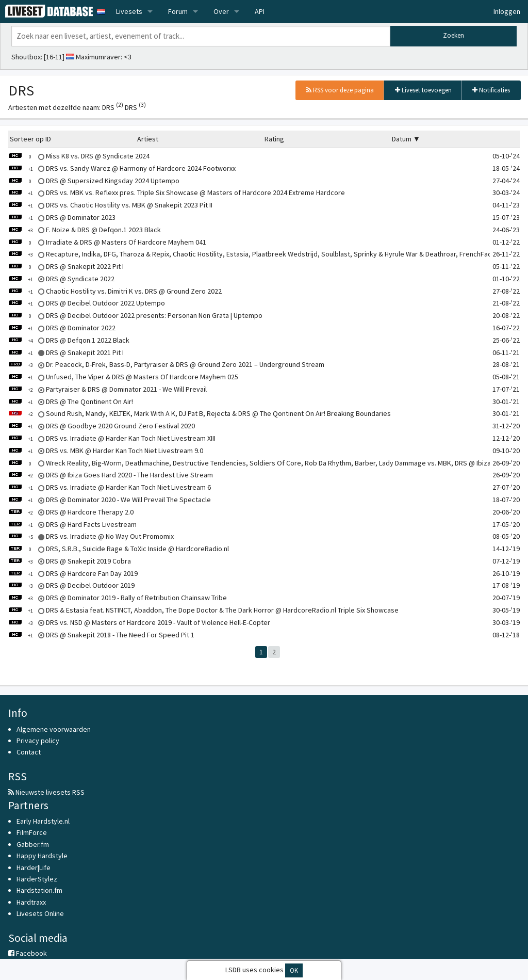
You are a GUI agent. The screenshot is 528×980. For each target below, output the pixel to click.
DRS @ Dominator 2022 (62, 328)
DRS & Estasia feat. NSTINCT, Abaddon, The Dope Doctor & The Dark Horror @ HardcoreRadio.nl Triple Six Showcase (203, 610)
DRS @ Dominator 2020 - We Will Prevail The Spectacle (110, 500)
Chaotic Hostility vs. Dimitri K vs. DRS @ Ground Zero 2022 (115, 291)
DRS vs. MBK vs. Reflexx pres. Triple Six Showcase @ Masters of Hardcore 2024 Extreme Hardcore (177, 192)
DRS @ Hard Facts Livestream (72, 524)
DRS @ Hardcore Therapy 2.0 (71, 512)
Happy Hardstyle (42, 856)
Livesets (129, 11)
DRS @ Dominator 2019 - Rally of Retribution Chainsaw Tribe (118, 598)
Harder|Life (34, 867)
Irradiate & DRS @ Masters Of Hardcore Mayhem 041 (107, 242)
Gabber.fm (33, 844)
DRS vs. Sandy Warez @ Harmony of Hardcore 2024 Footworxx (122, 168)
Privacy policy (38, 741)
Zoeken (453, 35)
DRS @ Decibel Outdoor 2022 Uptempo (87, 303)
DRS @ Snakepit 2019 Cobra (70, 561)
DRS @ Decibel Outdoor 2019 (71, 585)
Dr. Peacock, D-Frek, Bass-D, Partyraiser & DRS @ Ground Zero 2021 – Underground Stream (166, 364)
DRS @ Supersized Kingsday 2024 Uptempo (94, 181)
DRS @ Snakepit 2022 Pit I (66, 266)
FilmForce (32, 832)
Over (221, 11)
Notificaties (491, 90)
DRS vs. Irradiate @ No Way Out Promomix (91, 536)
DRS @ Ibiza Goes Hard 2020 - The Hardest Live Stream (111, 475)
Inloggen (507, 11)
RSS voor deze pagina (340, 90)
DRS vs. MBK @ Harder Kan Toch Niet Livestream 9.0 (106, 451)
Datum (402, 139)
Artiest (148, 139)
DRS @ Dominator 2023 (62, 217)
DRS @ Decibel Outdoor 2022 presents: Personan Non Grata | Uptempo (135, 315)
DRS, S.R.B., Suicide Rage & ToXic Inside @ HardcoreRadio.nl (119, 549)
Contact (29, 752)
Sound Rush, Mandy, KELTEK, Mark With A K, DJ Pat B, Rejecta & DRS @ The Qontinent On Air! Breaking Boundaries (200, 413)
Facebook (28, 953)
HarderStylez (37, 879)
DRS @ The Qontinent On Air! (71, 401)
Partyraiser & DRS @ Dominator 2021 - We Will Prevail (108, 389)
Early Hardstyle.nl (43, 821)
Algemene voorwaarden (54, 729)
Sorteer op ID (30, 139)
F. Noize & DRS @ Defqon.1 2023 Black (85, 230)
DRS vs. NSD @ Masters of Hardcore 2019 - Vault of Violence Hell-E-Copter (139, 622)
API (260, 11)
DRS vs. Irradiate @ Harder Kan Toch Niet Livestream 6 (110, 487)
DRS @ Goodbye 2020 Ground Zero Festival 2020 (102, 426)
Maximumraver (98, 57)
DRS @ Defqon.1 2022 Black (69, 340)
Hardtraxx (31, 902)
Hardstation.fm (39, 890)
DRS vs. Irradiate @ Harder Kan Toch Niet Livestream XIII (112, 438)
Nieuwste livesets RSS (46, 792)
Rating (274, 139)
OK (294, 970)
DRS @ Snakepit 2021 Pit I (66, 352)
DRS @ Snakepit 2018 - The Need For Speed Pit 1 (101, 635)
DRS (113, 107)
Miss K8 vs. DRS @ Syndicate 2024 (79, 156)
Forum (178, 11)
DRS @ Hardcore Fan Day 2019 (73, 573)
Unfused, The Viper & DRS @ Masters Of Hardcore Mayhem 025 (123, 377)
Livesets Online (40, 913)
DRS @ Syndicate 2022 (61, 279)
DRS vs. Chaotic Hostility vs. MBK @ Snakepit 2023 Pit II (110, 205)
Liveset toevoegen (423, 90)
